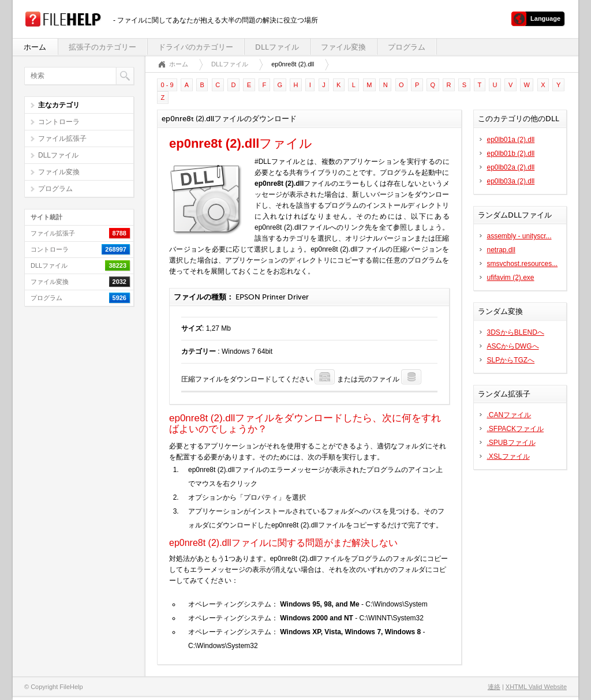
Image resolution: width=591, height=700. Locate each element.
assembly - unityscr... (519, 236)
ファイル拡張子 (62, 138)
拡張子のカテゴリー (102, 47)
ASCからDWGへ (513, 346)
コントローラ (59, 122)
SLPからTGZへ (511, 360)
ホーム (35, 47)
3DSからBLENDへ (516, 332)
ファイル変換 (343, 47)
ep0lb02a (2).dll (511, 167)
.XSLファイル (508, 456)
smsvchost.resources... (523, 264)
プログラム (407, 47)
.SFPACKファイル (515, 429)
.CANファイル (509, 415)
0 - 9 (167, 85)
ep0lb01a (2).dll (511, 140)
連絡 (494, 687)
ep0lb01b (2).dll (511, 154)
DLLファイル (277, 47)
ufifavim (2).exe (511, 278)
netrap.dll (501, 250)
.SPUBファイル (511, 443)
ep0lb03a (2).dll (511, 181)
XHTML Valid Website (536, 687)
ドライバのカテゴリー (196, 47)
